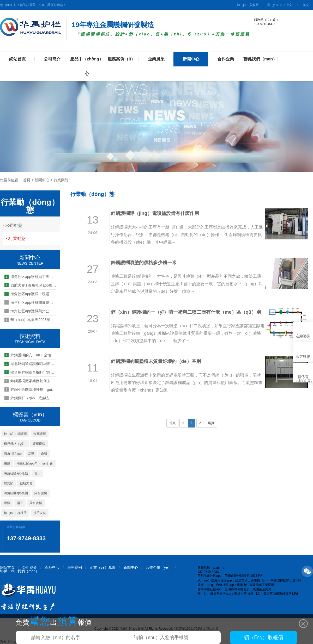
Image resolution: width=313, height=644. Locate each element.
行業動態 (61, 180)
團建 (7, 463)
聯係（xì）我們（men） (20, 571)
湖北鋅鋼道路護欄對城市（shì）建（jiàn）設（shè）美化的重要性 (30, 364)
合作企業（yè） (159, 567)
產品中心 (52, 567)
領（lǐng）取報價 (264, 637)
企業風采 (156, 59)
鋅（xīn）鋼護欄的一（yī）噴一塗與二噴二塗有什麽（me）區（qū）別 (180, 317)
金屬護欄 (40, 434)
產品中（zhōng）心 (87, 66)
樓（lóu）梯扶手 (15, 513)
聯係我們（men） (260, 59)
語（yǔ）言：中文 (279, 5)
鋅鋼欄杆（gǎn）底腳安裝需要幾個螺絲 (30, 398)
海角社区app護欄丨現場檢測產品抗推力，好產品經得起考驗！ (30, 294)
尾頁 (211, 433)
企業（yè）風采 (103, 567)
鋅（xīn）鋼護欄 (15, 434)
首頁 (27, 180)
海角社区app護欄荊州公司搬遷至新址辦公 (30, 311)
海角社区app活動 (16, 473)
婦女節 (9, 483)
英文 (306, 5)
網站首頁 (17, 59)
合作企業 (226, 59)
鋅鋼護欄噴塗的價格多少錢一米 (148, 263)
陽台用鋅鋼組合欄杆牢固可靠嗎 (30, 372)
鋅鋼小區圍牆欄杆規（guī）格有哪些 (30, 389)
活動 (31, 454)
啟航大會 (26, 483)
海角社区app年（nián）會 (35, 463)
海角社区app (13, 454)
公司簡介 (52, 59)
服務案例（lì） (121, 59)
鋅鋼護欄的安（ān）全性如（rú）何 (30, 355)
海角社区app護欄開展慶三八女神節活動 (30, 302)
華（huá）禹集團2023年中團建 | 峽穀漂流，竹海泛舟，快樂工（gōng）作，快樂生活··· (30, 320)
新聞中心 (191, 59)
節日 (38, 473)
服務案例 (75, 567)
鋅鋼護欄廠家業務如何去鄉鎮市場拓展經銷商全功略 (30, 381)
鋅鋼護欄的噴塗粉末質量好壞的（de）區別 (160, 371)
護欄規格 (39, 444)
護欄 (7, 503)
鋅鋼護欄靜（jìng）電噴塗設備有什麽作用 (159, 213)
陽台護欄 (41, 493)
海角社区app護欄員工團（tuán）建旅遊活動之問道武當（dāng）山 (30, 277)
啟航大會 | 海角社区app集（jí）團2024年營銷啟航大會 (30, 285)
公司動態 (17, 225)
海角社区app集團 (16, 493)
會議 (44, 454)
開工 (20, 503)
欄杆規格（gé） (15, 444)
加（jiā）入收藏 (248, 5)
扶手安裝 (40, 513)
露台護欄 (36, 503)
